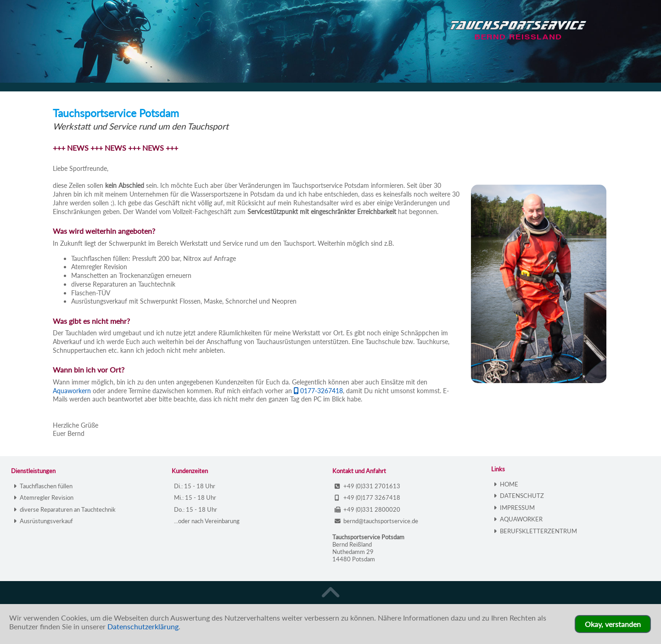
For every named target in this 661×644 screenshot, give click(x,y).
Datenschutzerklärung (143, 626)
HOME (506, 484)
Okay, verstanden (613, 624)
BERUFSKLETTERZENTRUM (535, 531)
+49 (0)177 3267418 (367, 497)
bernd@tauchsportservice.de (376, 521)
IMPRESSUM (514, 508)
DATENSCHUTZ (519, 496)
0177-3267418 (318, 391)
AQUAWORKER (518, 519)
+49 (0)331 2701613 (367, 486)
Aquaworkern (72, 391)
